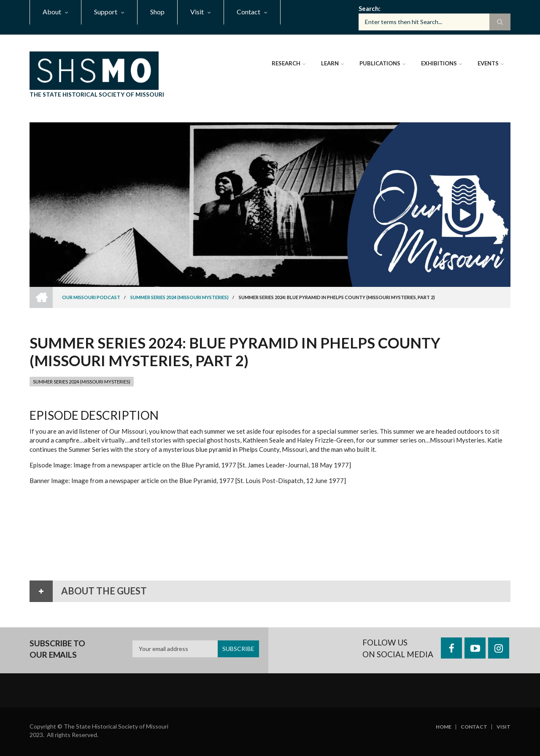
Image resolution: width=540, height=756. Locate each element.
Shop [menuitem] (157, 12)
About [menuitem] (52, 12)
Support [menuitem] (106, 12)
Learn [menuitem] (330, 63)
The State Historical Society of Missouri (97, 94)
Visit (504, 727)
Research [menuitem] (286, 63)
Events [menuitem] (488, 63)
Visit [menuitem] (197, 12)
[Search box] (435, 22)
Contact (474, 727)
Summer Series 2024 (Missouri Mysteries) (82, 382)
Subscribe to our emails (57, 649)
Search (369, 8)
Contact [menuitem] (248, 12)
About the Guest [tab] (88, 591)
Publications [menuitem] (380, 63)
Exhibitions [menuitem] (439, 63)
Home (444, 727)
